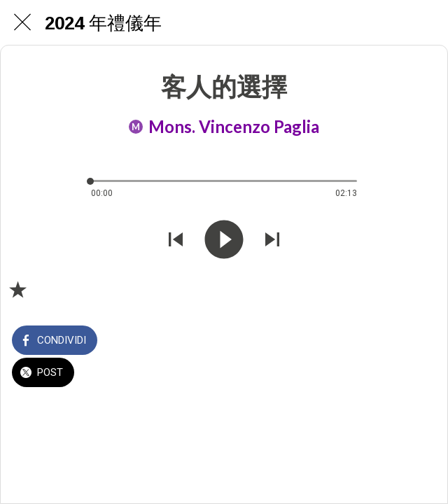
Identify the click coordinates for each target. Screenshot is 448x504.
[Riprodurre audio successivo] (272, 241)
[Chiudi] (22, 22)
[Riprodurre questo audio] (224, 241)
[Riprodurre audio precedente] (176, 241)
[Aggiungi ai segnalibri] (17, 289)
